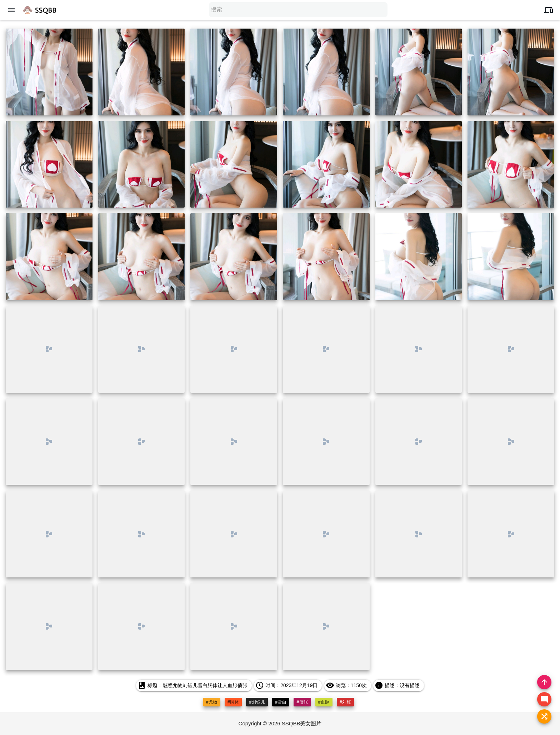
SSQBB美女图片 (302, 723)
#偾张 (302, 702)
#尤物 (212, 702)
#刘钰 (345, 702)
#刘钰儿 (257, 702)
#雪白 (281, 702)
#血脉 (324, 702)
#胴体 (233, 702)
